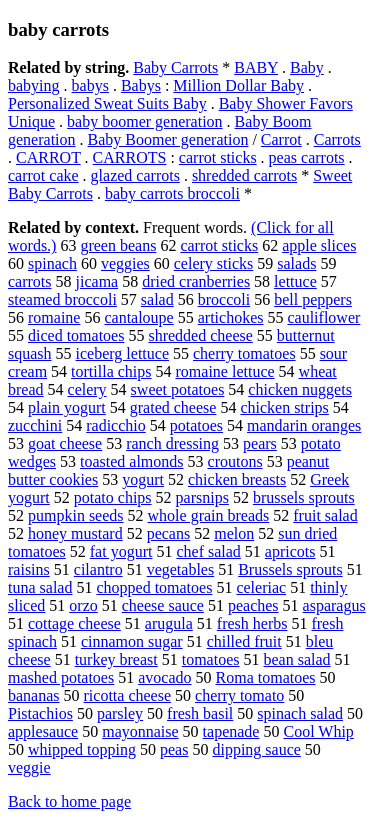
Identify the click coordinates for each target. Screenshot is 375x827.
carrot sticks (218, 157)
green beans (118, 245)
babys (90, 85)
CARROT (48, 157)
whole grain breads (209, 515)
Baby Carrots (175, 67)
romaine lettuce (225, 371)
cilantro (98, 569)
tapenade (231, 731)
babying (34, 85)
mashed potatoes (61, 677)
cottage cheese (74, 623)
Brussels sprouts (290, 569)
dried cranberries (196, 281)
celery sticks (214, 263)
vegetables (181, 569)
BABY (256, 67)
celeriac (261, 587)
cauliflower (323, 317)
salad (157, 299)
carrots (30, 281)
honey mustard (75, 533)
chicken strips (284, 407)
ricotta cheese (128, 695)
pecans (169, 533)
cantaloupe (138, 317)
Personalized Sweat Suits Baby (107, 103)
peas (174, 749)
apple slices (319, 245)
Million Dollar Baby (238, 85)
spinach (52, 263)
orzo (83, 605)
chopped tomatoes (154, 587)
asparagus (334, 605)
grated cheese (173, 407)
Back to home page (69, 801)
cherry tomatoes (244, 353)
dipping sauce (256, 749)
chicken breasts (237, 479)
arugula (169, 623)
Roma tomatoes (266, 677)
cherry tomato (239, 695)
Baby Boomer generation (168, 139)
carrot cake (43, 175)
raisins (29, 569)
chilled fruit (244, 641)
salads (296, 263)
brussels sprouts (304, 497)
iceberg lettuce (122, 353)
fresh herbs (252, 623)
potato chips (113, 497)
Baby (307, 67)
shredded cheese (200, 335)
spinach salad (300, 713)
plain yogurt (67, 407)
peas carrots (307, 157)
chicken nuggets (300, 389)
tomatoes (211, 659)
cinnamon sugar (132, 641)
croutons (235, 461)
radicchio (116, 425)
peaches (253, 605)
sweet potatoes (178, 389)
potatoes (196, 425)
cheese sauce (163, 605)
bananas (34, 695)
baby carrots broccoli (172, 193)
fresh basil (200, 713)
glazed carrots (135, 175)
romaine (54, 317)
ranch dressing (172, 443)
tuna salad (40, 587)
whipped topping (82, 749)
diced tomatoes (76, 335)
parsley (120, 713)
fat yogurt (121, 551)
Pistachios (40, 713)
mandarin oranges (304, 425)
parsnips (202, 497)
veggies (125, 263)
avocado (164, 677)
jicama (97, 281)
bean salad (296, 659)
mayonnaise (140, 731)
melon (234, 533)
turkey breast (116, 659)
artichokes (231, 317)
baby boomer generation (145, 121)
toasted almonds (132, 461)
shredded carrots (244, 175)
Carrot (281, 139)
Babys (141, 85)
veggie (29, 767)
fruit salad (325, 515)
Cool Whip (318, 731)
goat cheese (65, 443)
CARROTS (130, 157)
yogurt (143, 479)
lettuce (295, 281)
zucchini (35, 425)
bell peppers (313, 299)
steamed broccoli (62, 299)
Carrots (337, 139)
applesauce (43, 731)
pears (260, 443)
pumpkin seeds (76, 515)
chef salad (208, 551)
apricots (290, 551)
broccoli (224, 299)
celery (87, 389)
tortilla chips (111, 371)
